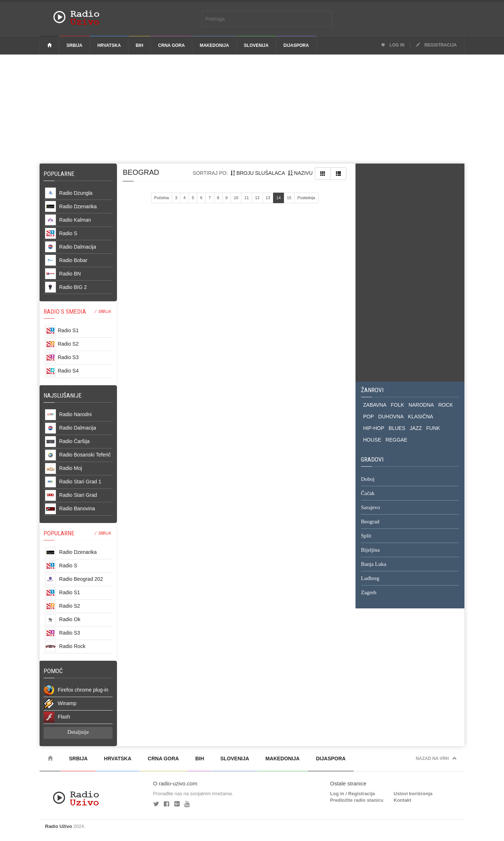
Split (366, 536)
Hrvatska (109, 45)
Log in (393, 45)
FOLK (397, 405)
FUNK (433, 428)
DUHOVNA (391, 417)
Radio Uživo (58, 826)
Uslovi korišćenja (413, 794)
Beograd (370, 522)
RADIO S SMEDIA (65, 311)
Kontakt (402, 800)
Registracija (436, 45)
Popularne (60, 174)
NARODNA (421, 405)
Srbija (74, 45)
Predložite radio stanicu (357, 800)
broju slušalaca (258, 173)
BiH (140, 45)
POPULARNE (59, 533)
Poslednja (306, 198)
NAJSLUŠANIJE (63, 395)
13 (268, 198)
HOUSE (372, 440)
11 (247, 198)
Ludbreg (370, 579)
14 (279, 198)
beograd (141, 172)
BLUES (397, 428)
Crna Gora (171, 45)
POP (369, 417)
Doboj (368, 479)
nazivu (300, 173)
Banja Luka (374, 564)
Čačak (368, 494)
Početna (162, 198)
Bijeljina (370, 550)
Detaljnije (78, 732)
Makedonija (214, 45)
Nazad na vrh (436, 758)
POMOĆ (53, 671)
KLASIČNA (421, 417)
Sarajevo (370, 508)
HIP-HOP (374, 428)
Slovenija (256, 45)
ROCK (446, 405)
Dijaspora (296, 45)
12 (257, 198)
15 (289, 198)
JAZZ (416, 428)
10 (236, 198)
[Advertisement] (252, 109)
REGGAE (397, 440)
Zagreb (369, 593)
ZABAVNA (375, 405)
